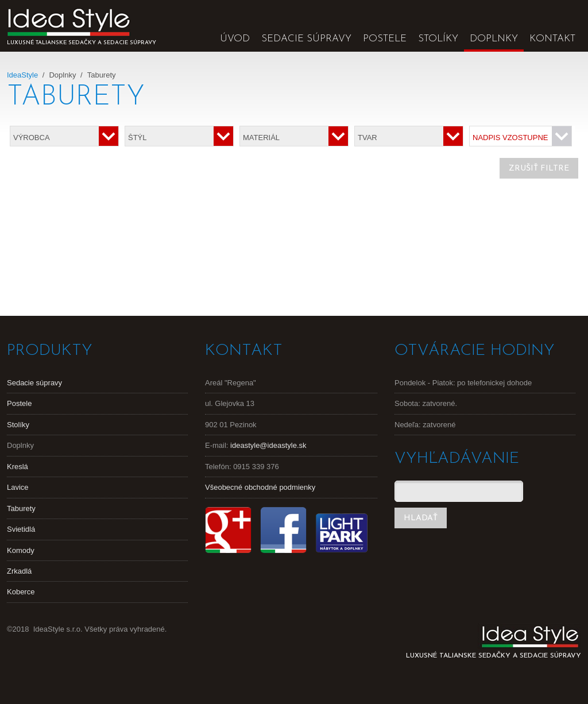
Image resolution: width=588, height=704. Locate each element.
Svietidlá (21, 529)
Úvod (235, 39)
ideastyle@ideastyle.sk (268, 445)
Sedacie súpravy (306, 39)
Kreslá (18, 467)
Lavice (18, 487)
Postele (385, 39)
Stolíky (438, 39)
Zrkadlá (19, 571)
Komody (21, 550)
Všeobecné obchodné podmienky (260, 487)
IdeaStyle (22, 75)
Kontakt (552, 39)
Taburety (21, 508)
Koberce (21, 592)
